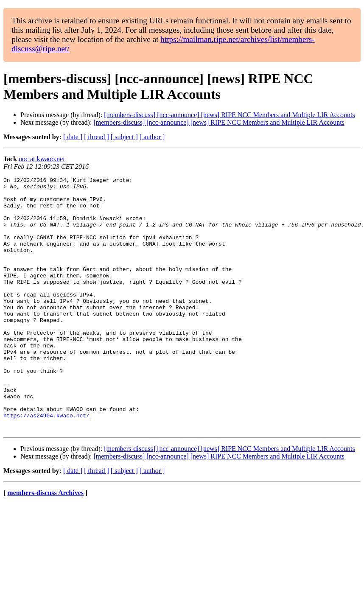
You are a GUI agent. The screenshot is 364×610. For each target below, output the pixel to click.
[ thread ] (97, 137)
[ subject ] (124, 137)
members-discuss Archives (45, 544)
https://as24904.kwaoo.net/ (46, 464)
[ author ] (152, 137)
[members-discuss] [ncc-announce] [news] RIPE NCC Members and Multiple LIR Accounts (229, 115)
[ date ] (73, 137)
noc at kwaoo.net (42, 159)
